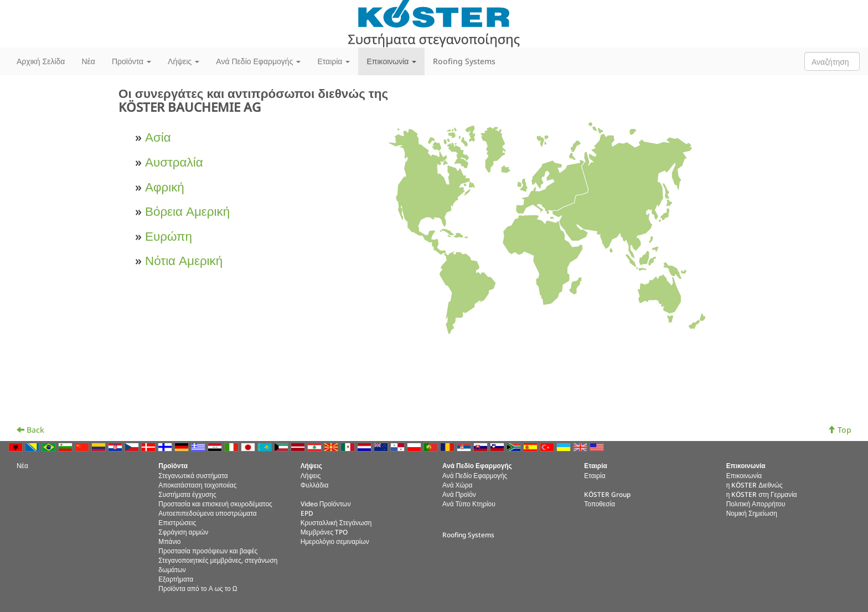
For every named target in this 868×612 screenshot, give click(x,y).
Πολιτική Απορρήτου (756, 504)
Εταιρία (595, 475)
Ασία (158, 137)
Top (839, 430)
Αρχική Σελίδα (41, 61)
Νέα (88, 61)
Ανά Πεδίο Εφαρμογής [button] (258, 61)
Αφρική (165, 187)
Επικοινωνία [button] (391, 61)
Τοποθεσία (600, 504)
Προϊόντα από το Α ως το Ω (198, 588)
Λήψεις (311, 475)
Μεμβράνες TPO (324, 532)
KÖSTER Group (607, 494)
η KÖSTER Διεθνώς (755, 485)
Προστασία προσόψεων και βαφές (208, 551)
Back (30, 430)
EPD (307, 513)
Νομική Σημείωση (752, 513)
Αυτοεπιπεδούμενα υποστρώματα (207, 513)
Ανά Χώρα (457, 485)
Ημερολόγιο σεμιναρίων (335, 541)
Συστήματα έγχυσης (187, 494)
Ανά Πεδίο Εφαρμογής (475, 475)
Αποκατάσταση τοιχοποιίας (197, 485)
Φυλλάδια (315, 485)
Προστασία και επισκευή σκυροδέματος (215, 504)
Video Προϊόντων (326, 504)
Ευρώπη (169, 236)
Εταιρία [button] (334, 61)
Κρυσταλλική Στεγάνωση (336, 522)
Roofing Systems (464, 61)
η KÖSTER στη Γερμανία (762, 494)
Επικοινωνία (744, 475)
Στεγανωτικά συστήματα (193, 475)
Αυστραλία (174, 162)
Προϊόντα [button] (131, 61)
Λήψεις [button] (184, 61)
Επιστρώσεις (177, 522)
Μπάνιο (169, 541)
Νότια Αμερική (184, 260)
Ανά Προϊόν (459, 494)
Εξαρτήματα (176, 579)
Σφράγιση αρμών (183, 532)
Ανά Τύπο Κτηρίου (469, 504)
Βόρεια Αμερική (187, 211)
